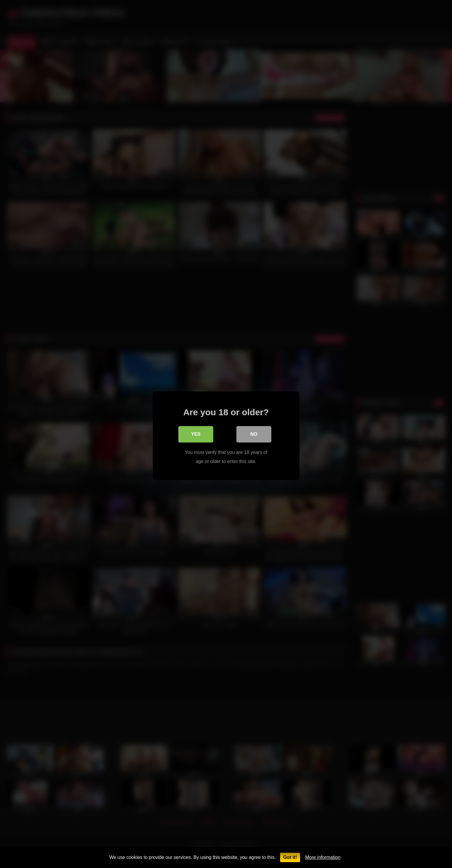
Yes (196, 432)
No (254, 432)
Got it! (290, 857)
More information (323, 857)
